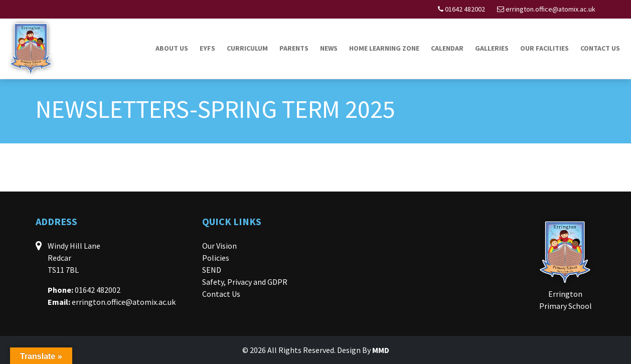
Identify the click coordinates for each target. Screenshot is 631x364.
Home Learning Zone (384, 48)
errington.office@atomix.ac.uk (550, 9)
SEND (212, 270)
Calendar (447, 48)
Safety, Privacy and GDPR (245, 282)
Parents (294, 48)
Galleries (492, 48)
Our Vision (219, 246)
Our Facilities (544, 48)
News (329, 48)
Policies (216, 258)
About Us (172, 48)
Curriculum (247, 48)
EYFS (207, 48)
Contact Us (600, 48)
